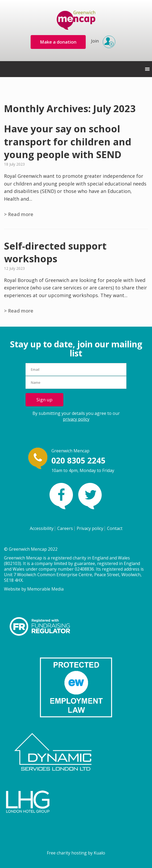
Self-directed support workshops (55, 252)
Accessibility (42, 528)
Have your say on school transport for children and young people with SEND (68, 142)
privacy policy (76, 419)
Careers (65, 528)
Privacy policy (90, 528)
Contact (115, 528)
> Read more (19, 214)
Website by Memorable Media (34, 589)
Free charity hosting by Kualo (76, 853)
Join (102, 39)
